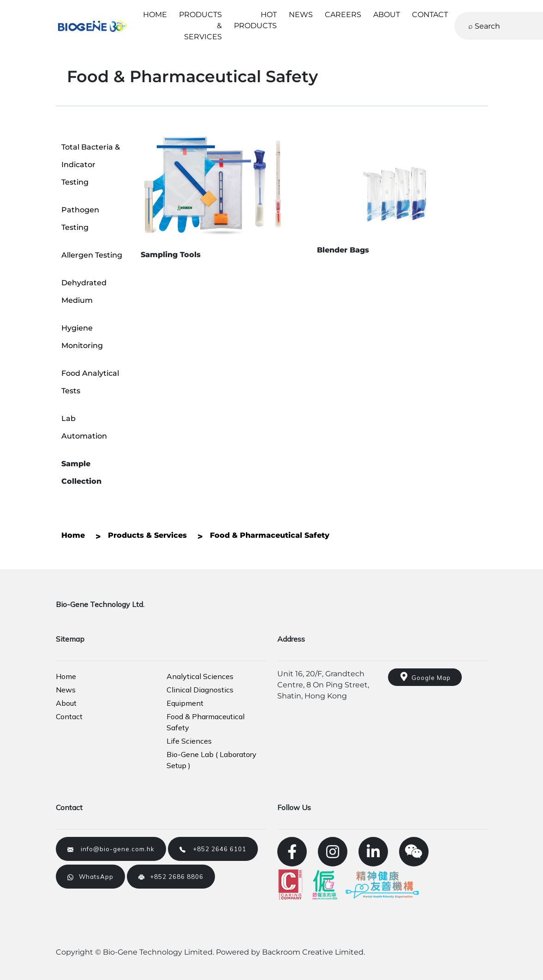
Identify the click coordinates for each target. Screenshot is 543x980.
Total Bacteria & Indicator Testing (91, 165)
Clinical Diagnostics (200, 690)
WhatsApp (90, 877)
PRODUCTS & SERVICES (200, 26)
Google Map (425, 677)
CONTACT (430, 15)
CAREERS (343, 15)
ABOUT (387, 15)
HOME (155, 15)
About (66, 703)
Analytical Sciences (200, 676)
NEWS (301, 15)
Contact (69, 716)
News (66, 690)
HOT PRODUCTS (255, 20)
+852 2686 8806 (171, 877)
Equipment (185, 703)
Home (66, 676)
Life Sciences (189, 741)
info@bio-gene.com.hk (111, 849)
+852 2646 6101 (213, 849)
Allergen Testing (92, 255)
